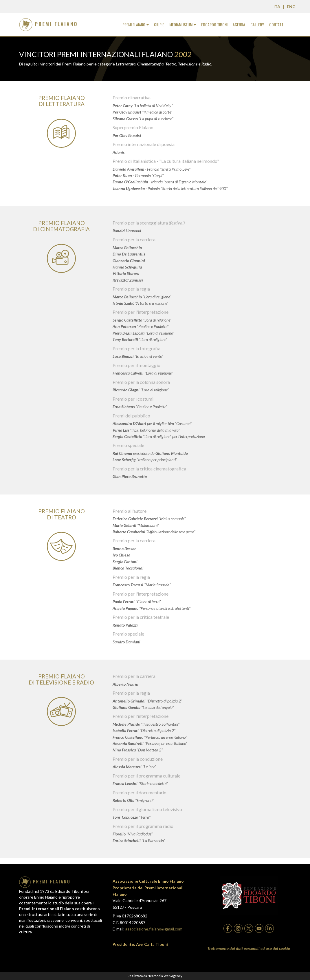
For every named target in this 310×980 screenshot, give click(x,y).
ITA (277, 7)
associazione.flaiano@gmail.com (154, 929)
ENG (291, 7)
